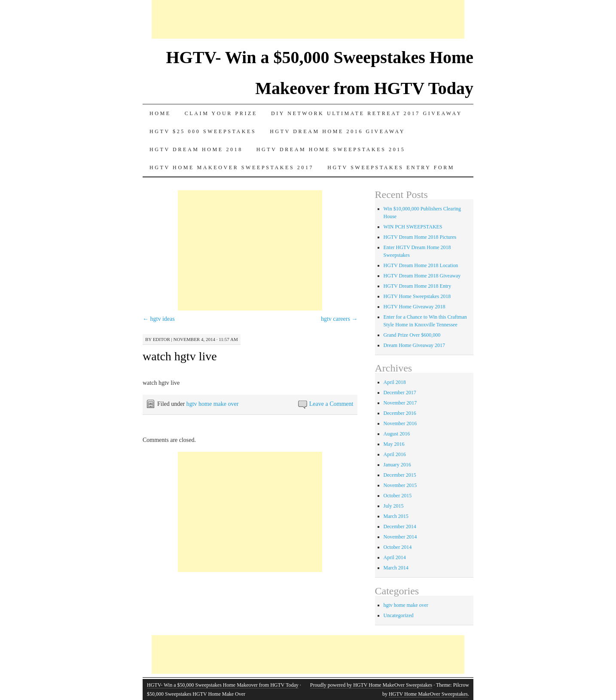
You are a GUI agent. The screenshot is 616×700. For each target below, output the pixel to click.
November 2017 (400, 403)
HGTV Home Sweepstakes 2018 (417, 296)
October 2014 (398, 547)
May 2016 (394, 444)
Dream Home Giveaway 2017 (415, 345)
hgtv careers (339, 319)
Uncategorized (399, 615)
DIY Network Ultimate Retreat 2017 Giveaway (367, 113)
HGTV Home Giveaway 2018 (415, 307)
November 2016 (400, 423)
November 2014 (400, 537)
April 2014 (395, 557)
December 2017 (400, 393)
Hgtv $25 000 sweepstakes (203, 131)
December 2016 (400, 413)
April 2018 (395, 382)
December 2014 (400, 527)
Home (160, 113)
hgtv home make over (213, 404)
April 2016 (395, 454)
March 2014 (396, 568)
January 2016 (397, 465)
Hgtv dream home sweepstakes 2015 (331, 149)
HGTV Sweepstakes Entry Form (391, 167)
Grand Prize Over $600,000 (412, 335)
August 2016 (397, 434)
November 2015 (400, 485)
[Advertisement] (308, 19)
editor (162, 339)
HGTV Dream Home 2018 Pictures (420, 237)
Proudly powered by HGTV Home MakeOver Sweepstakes (371, 685)
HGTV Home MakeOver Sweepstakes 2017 (232, 167)
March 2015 (396, 516)
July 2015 (394, 506)
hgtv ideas (159, 319)
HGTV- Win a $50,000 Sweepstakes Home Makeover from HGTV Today (223, 685)
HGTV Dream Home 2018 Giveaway (422, 276)
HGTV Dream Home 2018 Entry (418, 286)
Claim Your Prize (221, 113)
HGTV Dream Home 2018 (196, 149)
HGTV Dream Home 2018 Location (421, 265)
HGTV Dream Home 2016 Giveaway (337, 131)
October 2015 (398, 496)
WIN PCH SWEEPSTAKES (413, 227)
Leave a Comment (331, 404)
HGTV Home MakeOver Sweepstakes (428, 694)
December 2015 (400, 475)
